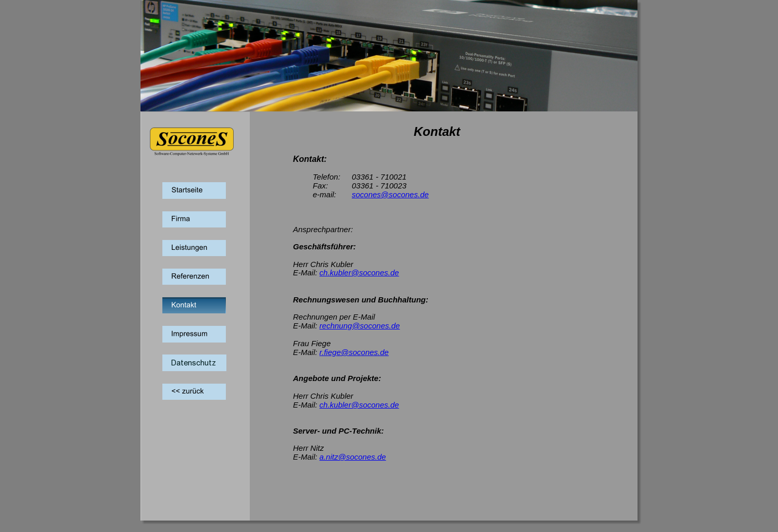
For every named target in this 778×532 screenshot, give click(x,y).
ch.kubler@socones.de (359, 273)
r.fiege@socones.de (354, 352)
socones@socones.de (390, 194)
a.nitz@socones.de (353, 457)
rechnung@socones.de (360, 326)
